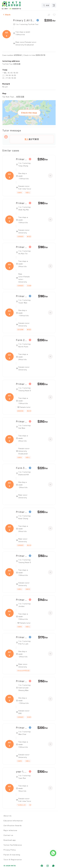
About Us (8, 816)
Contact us (8, 835)
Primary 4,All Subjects (22, 159)
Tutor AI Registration (13, 860)
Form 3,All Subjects (22, 468)
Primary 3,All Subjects (22, 296)
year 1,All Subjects (22, 771)
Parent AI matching (12, 855)
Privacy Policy (10, 850)
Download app (10, 840)
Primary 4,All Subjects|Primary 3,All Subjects (22, 512)
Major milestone (10, 830)
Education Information (13, 821)
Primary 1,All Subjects (22, 203)
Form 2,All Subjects (22, 340)
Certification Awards (13, 825)
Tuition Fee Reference (13, 845)
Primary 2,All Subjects (24, 20)
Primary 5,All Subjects (22, 247)
